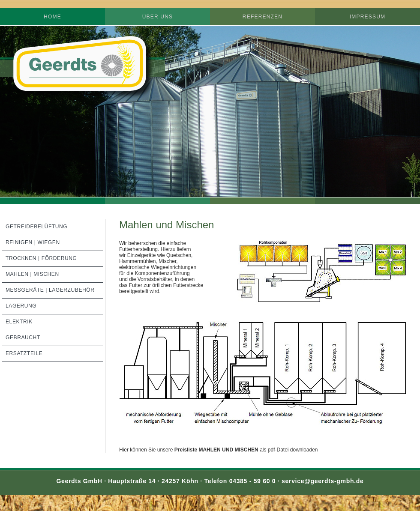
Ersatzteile (24, 353)
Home (52, 17)
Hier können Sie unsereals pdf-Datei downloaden (219, 450)
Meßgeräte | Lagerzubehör (50, 290)
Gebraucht (23, 338)
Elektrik (19, 322)
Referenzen (262, 17)
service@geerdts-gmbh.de (323, 481)
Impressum (367, 17)
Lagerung (21, 306)
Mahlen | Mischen (32, 274)
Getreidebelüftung (36, 227)
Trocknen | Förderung (41, 258)
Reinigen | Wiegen (33, 242)
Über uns (158, 17)
